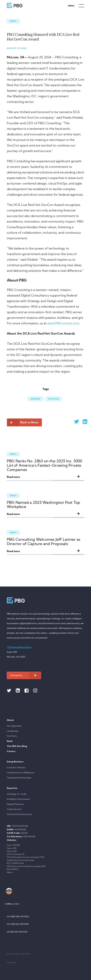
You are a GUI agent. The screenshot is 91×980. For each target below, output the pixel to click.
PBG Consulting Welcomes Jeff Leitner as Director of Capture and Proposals (44, 542)
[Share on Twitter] (73, 421)
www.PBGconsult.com (63, 323)
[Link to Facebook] (27, 691)
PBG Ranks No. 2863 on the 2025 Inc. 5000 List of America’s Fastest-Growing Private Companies (45, 465)
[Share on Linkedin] (81, 421)
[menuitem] (45, 729)
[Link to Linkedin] (18, 691)
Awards (35, 399)
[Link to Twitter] (9, 691)
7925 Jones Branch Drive (19, 647)
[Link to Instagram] (35, 691)
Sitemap (11, 962)
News (13, 21)
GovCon (54, 399)
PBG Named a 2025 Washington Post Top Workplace (43, 505)
